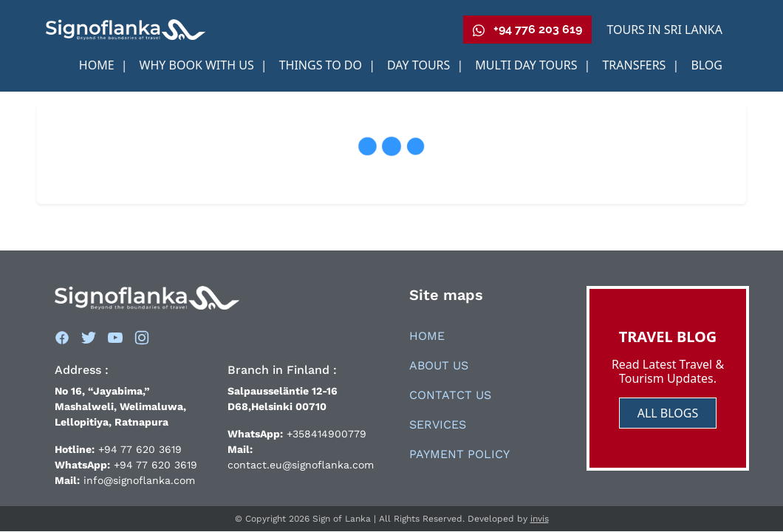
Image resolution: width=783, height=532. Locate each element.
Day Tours (420, 65)
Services (438, 424)
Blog (707, 65)
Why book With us (198, 65)
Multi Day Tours (527, 65)
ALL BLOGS (668, 413)
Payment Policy (459, 454)
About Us (439, 365)
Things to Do (322, 65)
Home (98, 65)
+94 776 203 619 (527, 30)
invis (540, 519)
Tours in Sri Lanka (664, 30)
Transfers (635, 65)
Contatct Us (450, 395)
